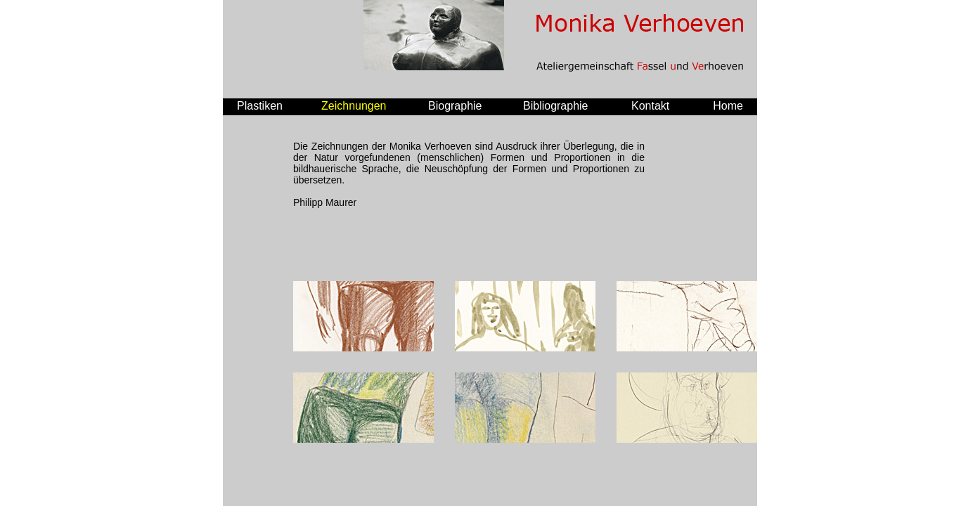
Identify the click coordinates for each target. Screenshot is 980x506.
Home (728, 106)
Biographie (455, 106)
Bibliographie (556, 106)
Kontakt (650, 106)
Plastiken (260, 106)
